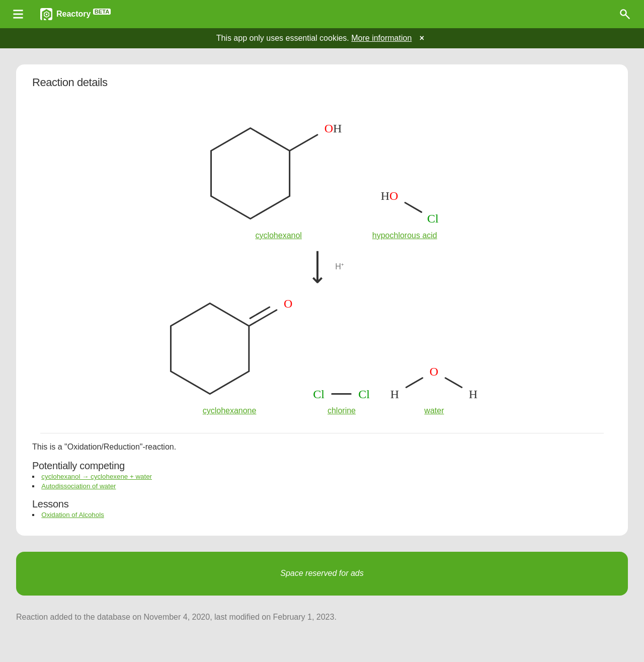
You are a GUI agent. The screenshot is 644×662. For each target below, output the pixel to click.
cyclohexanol (278, 235)
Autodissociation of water (78, 486)
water (434, 411)
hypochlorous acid (405, 235)
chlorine (342, 411)
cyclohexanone (230, 411)
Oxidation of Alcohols (72, 515)
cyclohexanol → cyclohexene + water (97, 476)
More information (381, 38)
